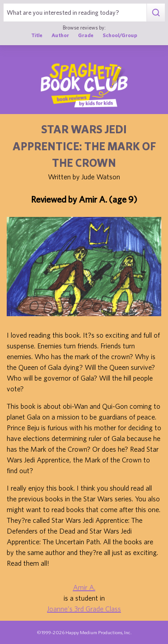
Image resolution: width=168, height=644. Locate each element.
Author (60, 35)
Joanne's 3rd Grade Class (84, 609)
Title (37, 35)
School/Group (120, 35)
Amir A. (84, 587)
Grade (86, 35)
